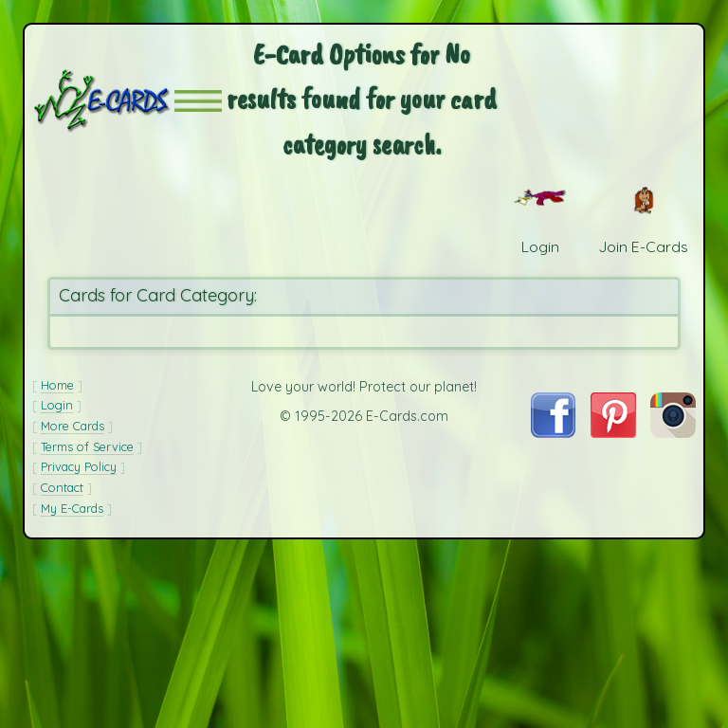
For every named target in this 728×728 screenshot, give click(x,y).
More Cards (73, 426)
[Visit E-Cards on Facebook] (553, 432)
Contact (62, 487)
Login (57, 405)
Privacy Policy (79, 466)
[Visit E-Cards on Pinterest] (613, 432)
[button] (198, 101)
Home (57, 385)
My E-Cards (72, 508)
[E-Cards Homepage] (103, 101)
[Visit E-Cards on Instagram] (673, 432)
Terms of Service (87, 446)
